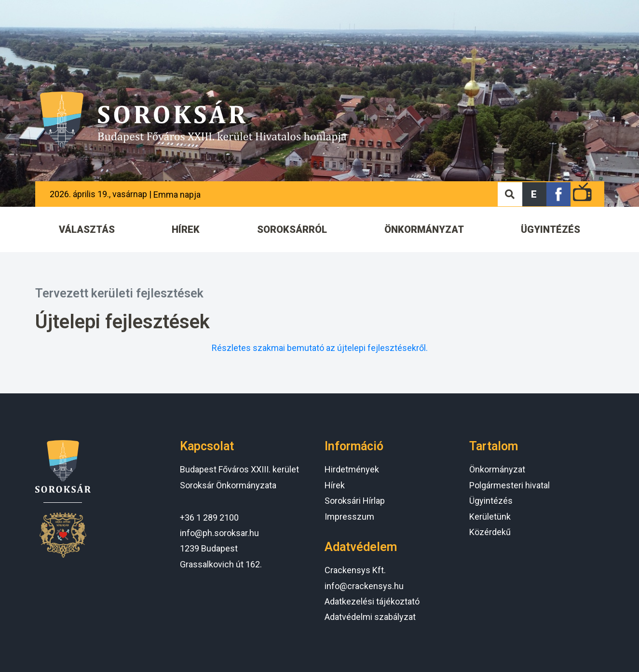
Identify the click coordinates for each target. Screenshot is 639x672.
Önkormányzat (497, 469)
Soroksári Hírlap (355, 501)
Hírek (335, 485)
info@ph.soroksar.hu (219, 533)
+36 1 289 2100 (209, 517)
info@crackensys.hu (364, 586)
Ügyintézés (491, 501)
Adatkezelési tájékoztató (372, 601)
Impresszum (349, 517)
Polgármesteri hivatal (510, 485)
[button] (534, 194)
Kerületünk (490, 517)
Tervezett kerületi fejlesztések (119, 293)
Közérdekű (490, 532)
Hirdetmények (352, 469)
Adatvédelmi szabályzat (370, 617)
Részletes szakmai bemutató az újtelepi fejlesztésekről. (320, 348)
